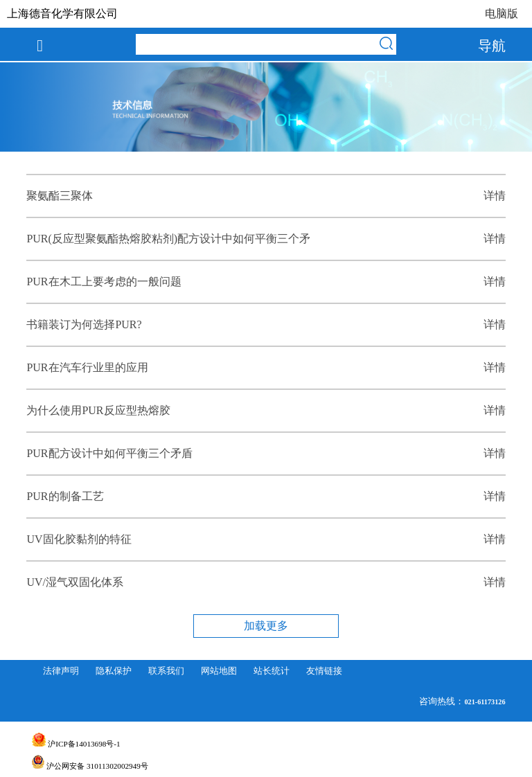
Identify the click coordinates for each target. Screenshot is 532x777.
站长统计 (272, 671)
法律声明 (61, 671)
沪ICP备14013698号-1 (76, 744)
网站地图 (219, 671)
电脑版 (502, 14)
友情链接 (324, 671)
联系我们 (166, 671)
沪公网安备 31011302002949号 (90, 766)
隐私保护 (114, 671)
